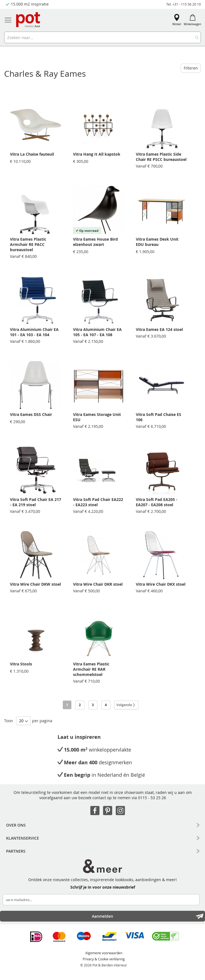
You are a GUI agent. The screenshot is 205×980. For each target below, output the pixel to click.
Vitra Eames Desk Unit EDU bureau (157, 242)
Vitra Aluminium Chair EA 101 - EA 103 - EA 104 (34, 332)
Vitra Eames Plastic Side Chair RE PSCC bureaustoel (161, 157)
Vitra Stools (21, 664)
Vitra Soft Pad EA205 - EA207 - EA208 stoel (157, 502)
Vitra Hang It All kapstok (97, 154)
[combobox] (102, 37)
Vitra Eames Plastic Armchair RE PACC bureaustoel (28, 244)
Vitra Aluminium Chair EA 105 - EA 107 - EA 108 (97, 332)
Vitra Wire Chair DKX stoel (161, 584)
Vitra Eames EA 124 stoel (159, 329)
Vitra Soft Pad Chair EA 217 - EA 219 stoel (36, 502)
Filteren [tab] (191, 68)
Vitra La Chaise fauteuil (32, 154)
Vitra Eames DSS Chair (31, 414)
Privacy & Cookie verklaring (104, 959)
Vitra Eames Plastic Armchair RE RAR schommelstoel (91, 669)
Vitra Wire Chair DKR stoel (98, 584)
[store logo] (28, 20)
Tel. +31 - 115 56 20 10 (184, 4)
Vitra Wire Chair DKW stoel (35, 584)
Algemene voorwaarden (104, 953)
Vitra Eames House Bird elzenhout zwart (95, 242)
